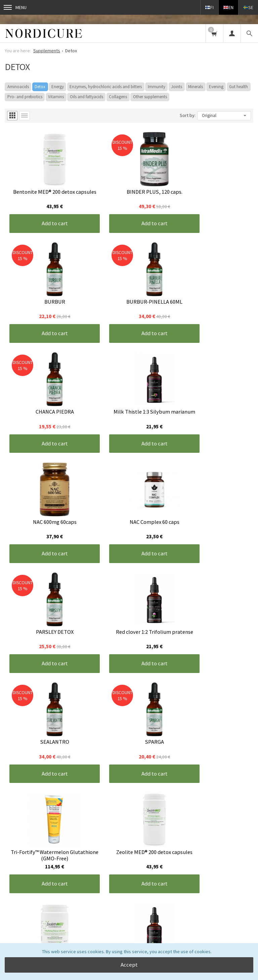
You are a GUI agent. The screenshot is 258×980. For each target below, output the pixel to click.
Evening (216, 87)
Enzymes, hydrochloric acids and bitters (106, 87)
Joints (177, 87)
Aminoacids (18, 87)
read (80, 913)
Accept (129, 965)
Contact (129, 858)
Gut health (239, 87)
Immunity (157, 87)
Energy (58, 87)
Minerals (196, 87)
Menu (15, 7)
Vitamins (56, 97)
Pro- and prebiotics (25, 97)
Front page (16, 858)
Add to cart (46, 213)
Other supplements (150, 97)
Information (48, 858)
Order (129, 927)
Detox (40, 87)
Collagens (118, 97)
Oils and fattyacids (87, 97)
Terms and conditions (90, 858)
